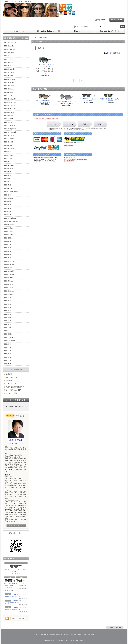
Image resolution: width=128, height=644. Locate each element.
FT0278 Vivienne (10, 79)
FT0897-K (7, 185)
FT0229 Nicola (9, 66)
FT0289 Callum (9, 86)
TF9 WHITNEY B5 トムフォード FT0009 (67, 99)
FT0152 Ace (8, 56)
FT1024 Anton (9, 235)
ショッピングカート (117, 20)
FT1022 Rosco (9, 231)
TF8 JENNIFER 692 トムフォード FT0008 (45, 98)
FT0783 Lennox (9, 139)
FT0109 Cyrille (9, 53)
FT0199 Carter (9, 63)
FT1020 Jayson (9, 225)
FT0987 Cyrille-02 (10, 218)
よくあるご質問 (11, 393)
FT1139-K (7, 314)
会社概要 (9, 374)
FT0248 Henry (9, 76)
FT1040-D (7, 241)
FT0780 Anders (9, 135)
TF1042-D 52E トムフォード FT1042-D (21, 583)
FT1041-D (7, 245)
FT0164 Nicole (9, 59)
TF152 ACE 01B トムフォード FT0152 (45, 62)
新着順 (117, 53)
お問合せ (109, 31)
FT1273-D (7, 361)
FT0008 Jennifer (9, 46)
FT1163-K (7, 331)
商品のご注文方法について (15, 387)
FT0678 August (9, 112)
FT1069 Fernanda (10, 264)
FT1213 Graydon (10, 341)
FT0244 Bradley (9, 72)
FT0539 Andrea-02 (10, 102)
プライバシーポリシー (78, 635)
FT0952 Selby (9, 198)
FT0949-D (7, 195)
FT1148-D (7, 317)
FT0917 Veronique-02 (11, 192)
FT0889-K (7, 178)
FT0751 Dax (8, 122)
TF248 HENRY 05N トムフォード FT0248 (110, 98)
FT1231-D (7, 347)
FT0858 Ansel (9, 162)
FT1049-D (7, 255)
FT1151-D (7, 327)
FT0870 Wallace (9, 168)
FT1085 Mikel (9, 278)
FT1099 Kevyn (9, 291)
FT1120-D (7, 301)
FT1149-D (7, 321)
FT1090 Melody (9, 284)
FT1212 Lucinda (9, 337)
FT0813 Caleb (9, 142)
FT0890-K (7, 182)
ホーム (18, 31)
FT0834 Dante (9, 155)
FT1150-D (7, 324)
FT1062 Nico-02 (9, 261)
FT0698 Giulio (9, 116)
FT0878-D (7, 175)
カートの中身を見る (16, 400)
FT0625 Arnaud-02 (10, 106)
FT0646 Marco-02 (10, 109)
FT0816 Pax (8, 145)
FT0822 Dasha (9, 152)
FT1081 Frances (9, 274)
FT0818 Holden (9, 149)
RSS (13, 618)
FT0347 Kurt (8, 96)
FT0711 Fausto (9, 119)
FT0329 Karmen (9, 89)
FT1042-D (7, 248)
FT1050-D (7, 258)
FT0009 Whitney (9, 49)
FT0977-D (7, 215)
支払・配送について (49, 31)
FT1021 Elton (9, 228)
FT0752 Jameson (9, 125)
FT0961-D (7, 212)
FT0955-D (7, 202)
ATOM (21, 618)
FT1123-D (7, 308)
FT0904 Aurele (9, 188)
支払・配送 (44, 635)
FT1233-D (7, 354)
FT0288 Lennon (9, 82)
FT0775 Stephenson (10, 129)
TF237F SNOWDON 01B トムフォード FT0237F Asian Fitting (10, 584)
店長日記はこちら (16, 525)
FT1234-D (7, 357)
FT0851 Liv (8, 159)
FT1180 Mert (8, 334)
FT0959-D (7, 205)
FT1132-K (7, 311)
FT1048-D (7, 251)
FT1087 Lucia (9, 281)
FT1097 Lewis (9, 288)
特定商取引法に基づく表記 (59, 635)
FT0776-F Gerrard (10, 132)
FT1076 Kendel (9, 271)
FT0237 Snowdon (10, 69)
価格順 (112, 53)
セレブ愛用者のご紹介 (14, 390)
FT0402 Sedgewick (10, 99)
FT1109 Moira (9, 294)
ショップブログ (79, 31)
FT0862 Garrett (9, 165)
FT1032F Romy (9, 238)
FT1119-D (7, 298)
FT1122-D (7, 304)
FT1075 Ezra (8, 268)
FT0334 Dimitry (9, 92)
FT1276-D (7, 364)
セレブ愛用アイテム (11, 43)
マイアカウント (103, 20)
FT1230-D (7, 344)
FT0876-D (7, 172)
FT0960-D (7, 208)
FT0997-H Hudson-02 (11, 221)
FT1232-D (7, 351)
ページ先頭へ (115, 628)
